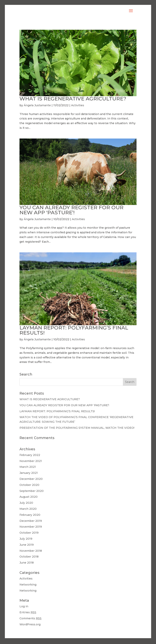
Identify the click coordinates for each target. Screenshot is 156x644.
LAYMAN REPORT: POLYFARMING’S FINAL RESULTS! (74, 330)
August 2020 (29, 497)
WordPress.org (30, 624)
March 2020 (28, 509)
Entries (28, 612)
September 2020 (32, 491)
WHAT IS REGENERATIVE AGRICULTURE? (73, 99)
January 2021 (29, 473)
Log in (24, 606)
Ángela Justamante (37, 105)
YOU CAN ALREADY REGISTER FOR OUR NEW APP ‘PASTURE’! (71, 210)
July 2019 (26, 539)
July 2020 (26, 503)
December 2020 (31, 479)
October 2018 (29, 557)
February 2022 (30, 455)
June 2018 (27, 563)
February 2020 (30, 515)
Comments (30, 618)
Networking (28, 585)
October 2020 (29, 485)
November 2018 (31, 551)
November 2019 (31, 527)
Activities (78, 105)
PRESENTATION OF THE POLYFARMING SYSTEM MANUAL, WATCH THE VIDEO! (77, 428)
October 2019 (29, 533)
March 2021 (28, 467)
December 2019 (31, 521)
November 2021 (31, 461)
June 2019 (27, 545)
